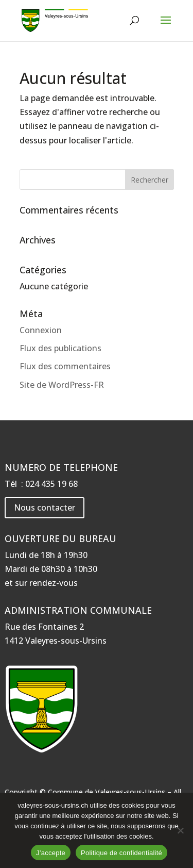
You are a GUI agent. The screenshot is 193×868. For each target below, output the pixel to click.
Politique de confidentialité (121, 853)
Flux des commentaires (65, 366)
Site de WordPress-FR (62, 385)
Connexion (41, 330)
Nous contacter (45, 507)
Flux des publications (60, 348)
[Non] (180, 830)
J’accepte (51, 853)
